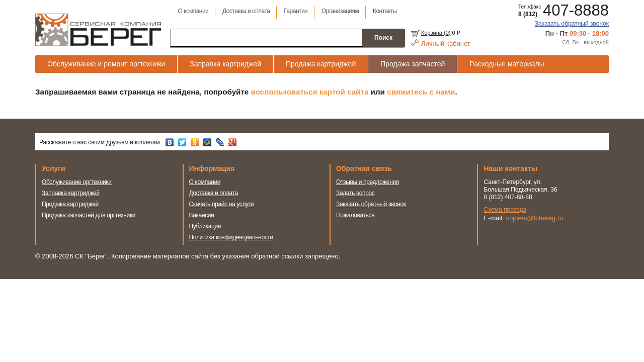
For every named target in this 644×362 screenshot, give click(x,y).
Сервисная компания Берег (98, 30)
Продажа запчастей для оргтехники (89, 215)
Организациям (340, 11)
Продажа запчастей (413, 64)
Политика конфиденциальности (231, 237)
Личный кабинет (446, 43)
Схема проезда (505, 210)
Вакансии (202, 215)
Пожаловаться (355, 215)
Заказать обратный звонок (572, 24)
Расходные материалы (507, 64)
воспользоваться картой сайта (310, 92)
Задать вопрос (355, 193)
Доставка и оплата (246, 11)
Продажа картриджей (321, 64)
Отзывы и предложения (368, 182)
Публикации (205, 226)
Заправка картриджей (225, 64)
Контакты (385, 11)
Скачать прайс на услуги (222, 204)
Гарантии (296, 11)
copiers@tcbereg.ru (535, 218)
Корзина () (436, 33)
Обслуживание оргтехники (77, 182)
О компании (193, 11)
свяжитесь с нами (421, 92)
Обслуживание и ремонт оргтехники (106, 64)
